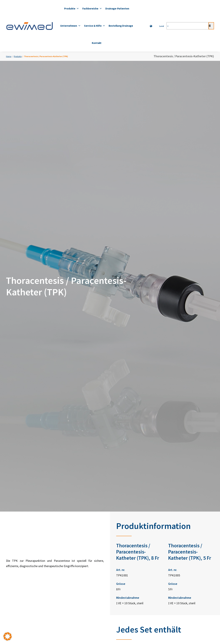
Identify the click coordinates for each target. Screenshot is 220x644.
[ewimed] (30, 26)
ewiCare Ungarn (131, 573)
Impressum (135, 595)
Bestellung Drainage (121, 26)
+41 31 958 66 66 (92, 545)
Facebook (174, 520)
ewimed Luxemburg (133, 565)
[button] (8, 636)
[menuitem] (152, 26)
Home (9, 56)
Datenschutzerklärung (85, 595)
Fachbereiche (92, 9)
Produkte (72, 9)
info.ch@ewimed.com (87, 554)
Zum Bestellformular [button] (167, 488)
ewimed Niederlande (134, 557)
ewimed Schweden (133, 527)
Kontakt (97, 43)
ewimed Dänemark (133, 534)
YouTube (173, 529)
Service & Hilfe (95, 26)
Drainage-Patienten (117, 9)
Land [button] (163, 26)
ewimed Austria (131, 519)
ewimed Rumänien (132, 580)
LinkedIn (173, 512)
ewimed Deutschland (134, 511)
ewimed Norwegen (133, 542)
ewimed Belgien (131, 550)
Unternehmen (70, 26)
